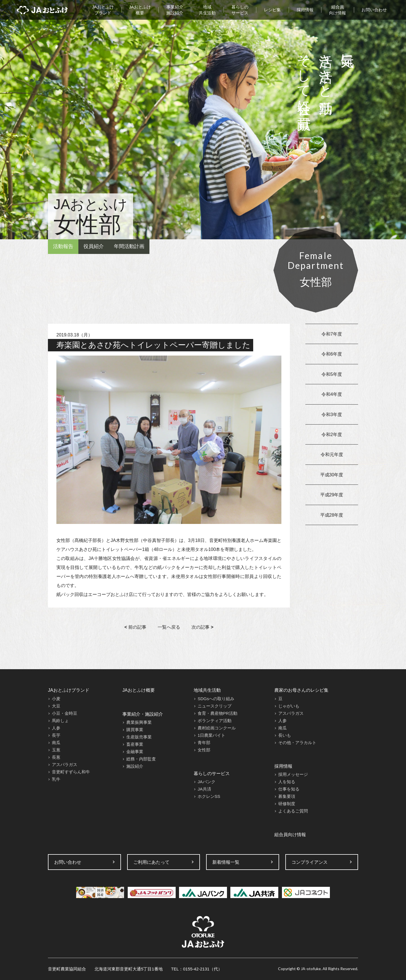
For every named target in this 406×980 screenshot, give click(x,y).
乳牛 (56, 779)
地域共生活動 (207, 10)
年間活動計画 (129, 246)
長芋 (56, 735)
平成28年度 (332, 515)
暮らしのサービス (240, 10)
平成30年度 (332, 475)
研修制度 (287, 804)
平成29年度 (332, 495)
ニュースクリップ (215, 706)
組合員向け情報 (337, 10)
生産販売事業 (139, 737)
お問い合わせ (374, 10)
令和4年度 (332, 394)
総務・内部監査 (141, 759)
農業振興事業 (139, 722)
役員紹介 (94, 246)
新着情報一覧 (226, 862)
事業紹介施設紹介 (175, 10)
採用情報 (305, 10)
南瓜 (56, 743)
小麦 (56, 699)
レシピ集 (272, 10)
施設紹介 (135, 766)
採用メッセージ (293, 774)
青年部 (204, 743)
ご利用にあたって (151, 862)
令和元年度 (332, 455)
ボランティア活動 (215, 721)
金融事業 (135, 752)
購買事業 (135, 730)
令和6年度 (332, 354)
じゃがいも (289, 706)
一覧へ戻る (169, 627)
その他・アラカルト (297, 743)
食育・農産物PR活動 (218, 713)
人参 (56, 728)
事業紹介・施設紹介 (143, 714)
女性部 (204, 750)
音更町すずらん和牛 (71, 772)
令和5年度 (332, 374)
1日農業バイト (211, 735)
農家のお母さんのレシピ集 (301, 690)
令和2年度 (332, 435)
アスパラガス (65, 764)
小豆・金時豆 (65, 713)
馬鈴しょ (60, 721)
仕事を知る (289, 789)
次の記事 (202, 627)
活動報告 (63, 246)
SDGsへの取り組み (216, 699)
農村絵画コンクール (217, 728)
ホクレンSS (209, 796)
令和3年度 (332, 415)
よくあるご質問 (293, 811)
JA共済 (204, 789)
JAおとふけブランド (103, 10)
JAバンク (207, 782)
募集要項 (287, 796)
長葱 (56, 757)
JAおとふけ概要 (140, 10)
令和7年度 (332, 334)
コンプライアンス (310, 862)
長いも (285, 735)
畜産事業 (135, 744)
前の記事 (135, 627)
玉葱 (56, 750)
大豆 (56, 706)
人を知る (287, 782)
